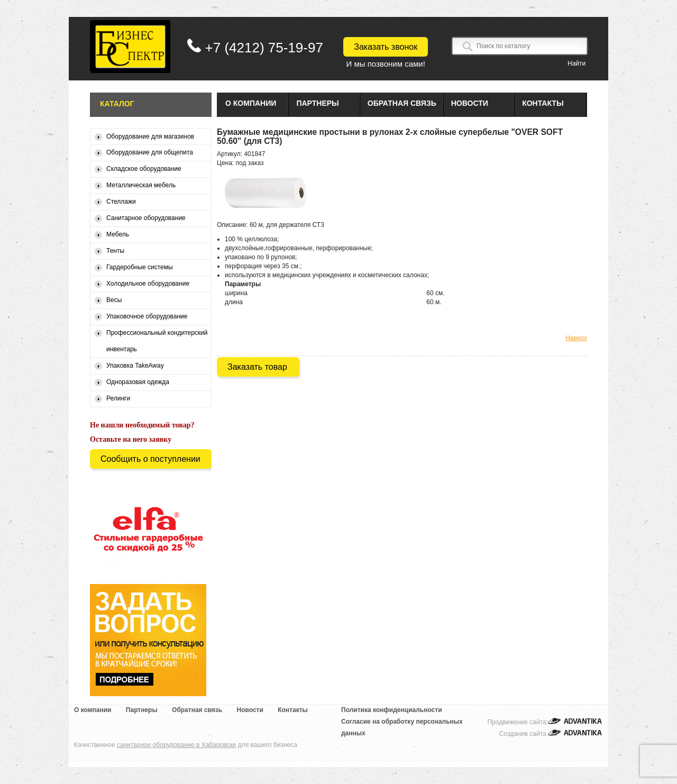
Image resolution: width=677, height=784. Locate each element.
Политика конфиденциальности (392, 710)
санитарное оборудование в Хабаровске (177, 745)
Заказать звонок (386, 47)
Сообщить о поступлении (150, 459)
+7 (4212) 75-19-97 (264, 48)
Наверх (576, 338)
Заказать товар (257, 367)
